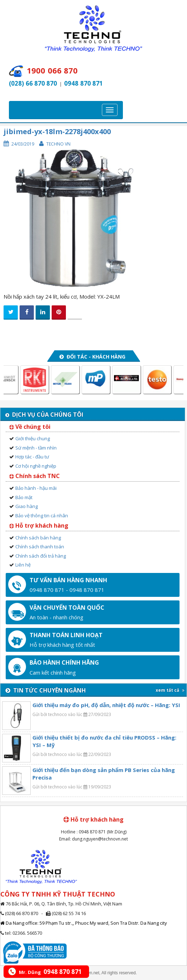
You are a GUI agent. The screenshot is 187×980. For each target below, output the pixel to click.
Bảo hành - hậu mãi (36, 488)
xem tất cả (170, 690)
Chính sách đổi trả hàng (41, 556)
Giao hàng (27, 506)
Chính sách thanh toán (40, 547)
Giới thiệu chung (33, 438)
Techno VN (58, 144)
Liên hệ (23, 565)
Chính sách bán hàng (38, 538)
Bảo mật (24, 497)
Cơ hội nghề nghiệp (36, 466)
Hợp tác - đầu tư (32, 457)
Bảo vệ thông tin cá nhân (42, 516)
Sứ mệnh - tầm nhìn (36, 448)
